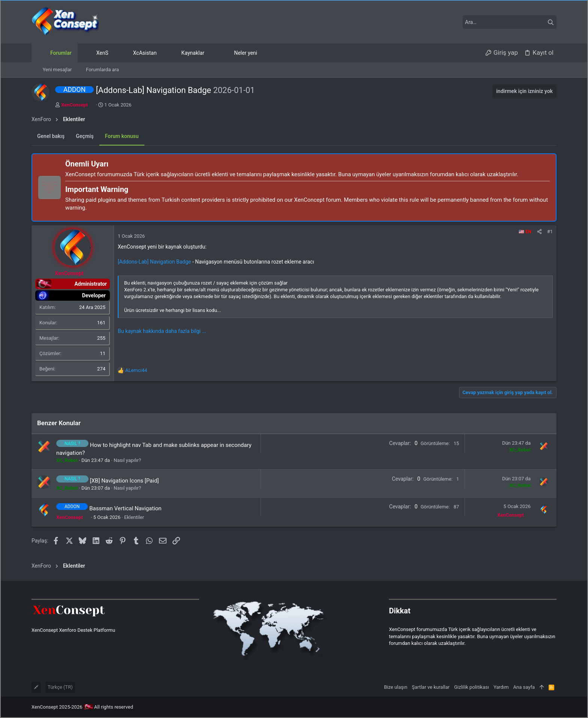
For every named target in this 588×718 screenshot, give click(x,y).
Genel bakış (51, 136)
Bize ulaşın (396, 687)
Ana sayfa (524, 687)
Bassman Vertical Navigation (125, 508)
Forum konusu (122, 136)
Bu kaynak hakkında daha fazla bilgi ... (162, 331)
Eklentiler (134, 517)
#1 (550, 232)
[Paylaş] (539, 232)
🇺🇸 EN (525, 232)
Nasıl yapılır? (127, 460)
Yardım (501, 687)
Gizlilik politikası (472, 687)
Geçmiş (85, 136)
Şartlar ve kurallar (431, 687)
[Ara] (510, 22)
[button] (210, 53)
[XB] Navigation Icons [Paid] (124, 481)
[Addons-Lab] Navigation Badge (154, 262)
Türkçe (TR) (60, 687)
